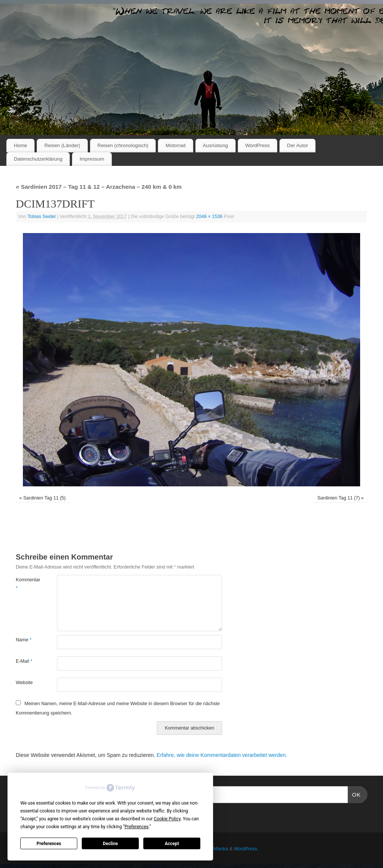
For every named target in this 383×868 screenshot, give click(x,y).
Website (24, 683)
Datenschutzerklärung (38, 159)
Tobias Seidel (41, 217)
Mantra (221, 849)
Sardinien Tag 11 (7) (339, 498)
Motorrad (175, 145)
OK (354, 794)
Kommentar (26, 584)
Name (24, 640)
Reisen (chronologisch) (123, 145)
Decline (110, 844)
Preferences (49, 844)
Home (20, 145)
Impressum (92, 159)
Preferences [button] (137, 827)
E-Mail (24, 661)
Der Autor (297, 145)
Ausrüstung (216, 145)
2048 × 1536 (209, 217)
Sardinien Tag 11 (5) (44, 498)
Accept (172, 844)
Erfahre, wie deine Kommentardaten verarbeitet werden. (222, 755)
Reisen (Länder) (62, 145)
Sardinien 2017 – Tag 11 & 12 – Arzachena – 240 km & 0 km (99, 187)
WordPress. (246, 849)
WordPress (258, 145)
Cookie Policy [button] (167, 819)
